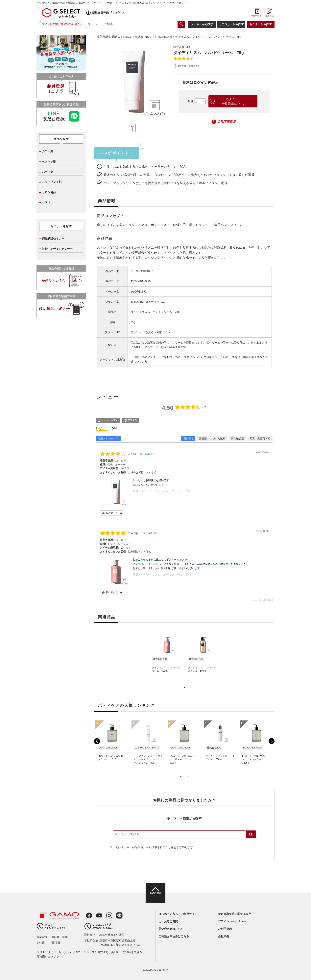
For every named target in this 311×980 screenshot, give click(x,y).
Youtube (96, 915)
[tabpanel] (132, 82)
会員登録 (269, 16)
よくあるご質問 (168, 921)
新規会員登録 (100, 13)
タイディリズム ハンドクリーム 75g (166, 491)
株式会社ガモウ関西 (112, 935)
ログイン (119, 13)
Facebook (87, 915)
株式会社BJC (183, 47)
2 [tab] (188, 781)
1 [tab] (184, 691)
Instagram (106, 915)
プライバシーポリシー (232, 921)
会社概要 (224, 936)
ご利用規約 (225, 929)
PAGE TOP (155, 896)
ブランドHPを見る (142, 332)
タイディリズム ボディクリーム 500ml (167, 574)
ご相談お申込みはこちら (174, 936)
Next (272, 741)
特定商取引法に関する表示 (235, 914)
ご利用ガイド (257, 16)
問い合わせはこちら (171, 929)
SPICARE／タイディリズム (148, 302)
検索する (181, 24)
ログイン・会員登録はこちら (233, 101)
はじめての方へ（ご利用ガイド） (179, 914)
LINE (115, 915)
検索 (251, 834)
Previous (97, 741)
